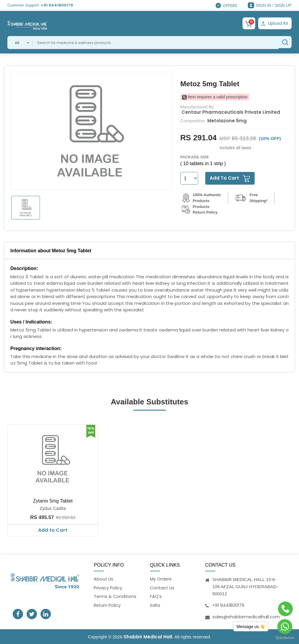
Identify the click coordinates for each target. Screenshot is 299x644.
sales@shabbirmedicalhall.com (247, 616)
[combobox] (20, 42)
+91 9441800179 (57, 5)
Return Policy (108, 605)
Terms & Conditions (115, 597)
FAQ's (156, 597)
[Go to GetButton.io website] (285, 638)
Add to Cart (53, 529)
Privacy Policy (108, 587)
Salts (155, 605)
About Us (104, 579)
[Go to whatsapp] (285, 627)
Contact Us (163, 587)
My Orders (161, 579)
